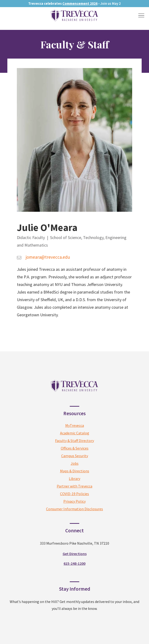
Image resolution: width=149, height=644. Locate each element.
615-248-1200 (74, 563)
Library (74, 478)
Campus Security (75, 456)
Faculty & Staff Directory (74, 441)
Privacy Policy (74, 501)
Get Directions (75, 554)
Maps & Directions (75, 471)
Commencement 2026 (80, 3)
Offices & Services (75, 448)
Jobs (75, 463)
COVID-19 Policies (74, 494)
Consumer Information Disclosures (74, 509)
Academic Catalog (75, 433)
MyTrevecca (75, 425)
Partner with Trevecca (74, 486)
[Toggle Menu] (141, 16)
